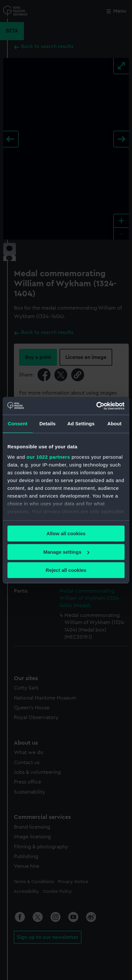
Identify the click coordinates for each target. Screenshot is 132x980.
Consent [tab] (18, 424)
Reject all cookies (66, 570)
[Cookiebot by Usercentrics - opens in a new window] (96, 406)
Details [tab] (48, 424)
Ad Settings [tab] (81, 424)
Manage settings (66, 552)
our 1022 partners (48, 457)
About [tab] (115, 424)
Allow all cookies (66, 533)
